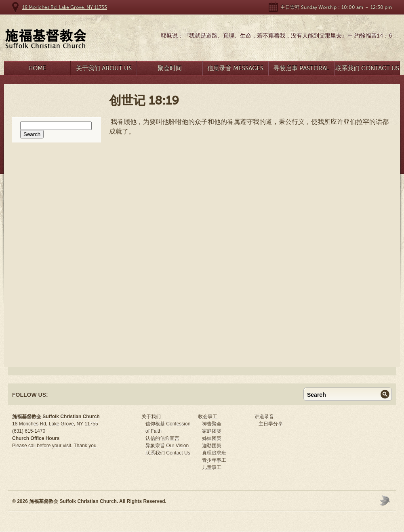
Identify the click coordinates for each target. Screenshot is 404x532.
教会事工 (208, 417)
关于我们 (151, 417)
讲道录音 (264, 417)
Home (37, 68)
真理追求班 (214, 453)
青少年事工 (214, 460)
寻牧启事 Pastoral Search (301, 70)
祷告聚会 (212, 424)
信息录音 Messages (235, 68)
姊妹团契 (212, 438)
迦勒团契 (212, 446)
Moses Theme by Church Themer (386, 500)
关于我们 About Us (104, 68)
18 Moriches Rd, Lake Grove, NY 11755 (65, 7)
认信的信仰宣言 (162, 438)
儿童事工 (212, 467)
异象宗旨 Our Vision (167, 446)
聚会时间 (170, 68)
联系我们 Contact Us (367, 68)
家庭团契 (212, 431)
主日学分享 (271, 424)
